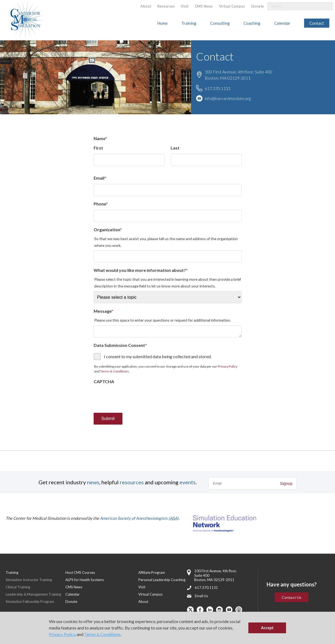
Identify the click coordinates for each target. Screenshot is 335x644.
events (188, 482)
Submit (108, 419)
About (146, 6)
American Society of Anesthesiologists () (139, 518)
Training (189, 23)
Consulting (220, 23)
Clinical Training (18, 587)
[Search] (325, 6)
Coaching (252, 23)
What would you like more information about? (141, 270)
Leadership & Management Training (33, 594)
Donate (258, 6)
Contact (317, 23)
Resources (166, 6)
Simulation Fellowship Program (30, 602)
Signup (286, 483)
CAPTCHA (104, 381)
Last (175, 148)
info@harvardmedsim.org (228, 98)
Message (103, 311)
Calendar (282, 23)
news (93, 482)
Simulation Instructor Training (29, 580)
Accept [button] (267, 628)
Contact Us (292, 597)
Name (100, 138)
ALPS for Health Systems (85, 580)
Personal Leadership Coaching (162, 580)
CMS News (204, 6)
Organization (108, 230)
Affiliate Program (152, 572)
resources (132, 482)
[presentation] (135, 398)
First (98, 148)
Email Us (201, 596)
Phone (101, 204)
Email (100, 178)
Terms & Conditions (102, 634)
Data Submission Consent (120, 345)
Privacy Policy (62, 634)
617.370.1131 (218, 88)
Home (162, 23)
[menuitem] (146, 6)
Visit (185, 6)
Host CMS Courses (80, 572)
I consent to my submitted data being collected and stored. (158, 356)
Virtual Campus (232, 6)
